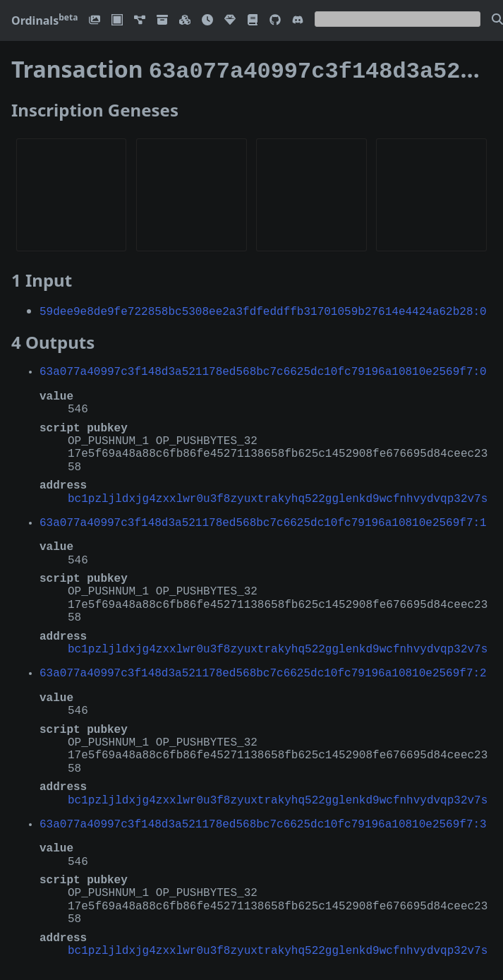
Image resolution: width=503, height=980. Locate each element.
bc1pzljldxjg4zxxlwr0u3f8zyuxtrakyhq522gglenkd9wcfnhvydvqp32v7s (278, 495)
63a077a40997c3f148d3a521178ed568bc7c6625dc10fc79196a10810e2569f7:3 (263, 820)
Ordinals (44, 20)
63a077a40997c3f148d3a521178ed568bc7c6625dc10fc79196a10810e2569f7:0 (263, 368)
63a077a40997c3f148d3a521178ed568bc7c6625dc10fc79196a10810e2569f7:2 (263, 669)
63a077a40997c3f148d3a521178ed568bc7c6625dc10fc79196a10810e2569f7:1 (263, 519)
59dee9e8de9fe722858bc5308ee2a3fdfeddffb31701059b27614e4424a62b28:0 (263, 308)
